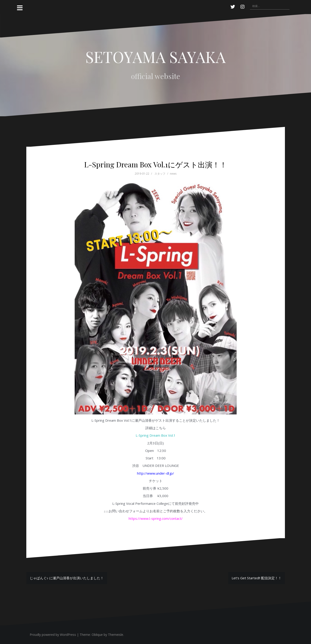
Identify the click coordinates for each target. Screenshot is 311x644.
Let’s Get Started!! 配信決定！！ (257, 578)
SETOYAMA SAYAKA (156, 56)
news (173, 174)
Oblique (97, 635)
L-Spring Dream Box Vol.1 (156, 435)
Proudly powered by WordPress (53, 635)
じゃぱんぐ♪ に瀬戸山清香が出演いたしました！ (67, 578)
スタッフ (160, 174)
